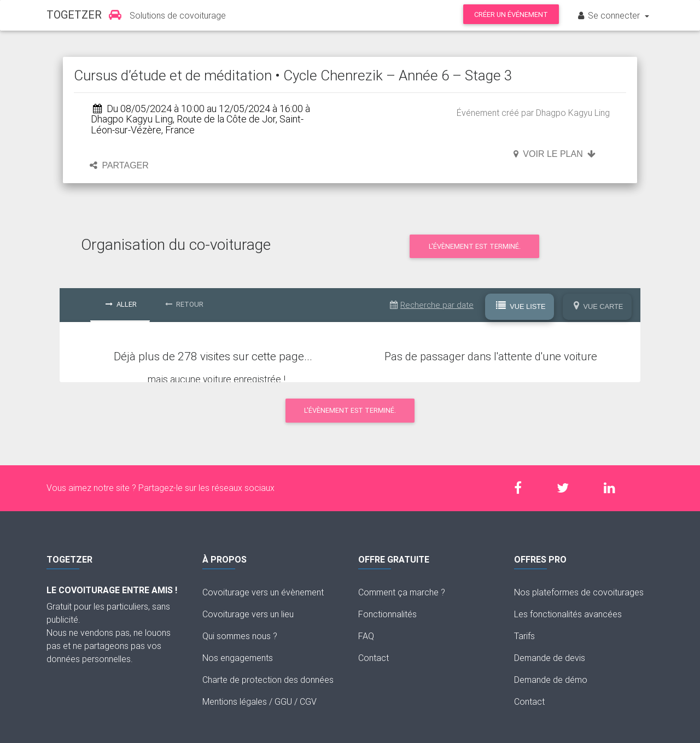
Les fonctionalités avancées (568, 614)
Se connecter (609, 15)
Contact (374, 658)
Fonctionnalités (387, 614)
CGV (308, 701)
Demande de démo (551, 680)
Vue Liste (521, 306)
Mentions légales (235, 701)
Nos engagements (238, 658)
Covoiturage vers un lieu (248, 614)
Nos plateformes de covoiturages (579, 592)
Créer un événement (511, 14)
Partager (119, 165)
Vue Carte (599, 306)
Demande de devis (550, 658)
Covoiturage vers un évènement (263, 592)
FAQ (366, 636)
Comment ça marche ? (402, 592)
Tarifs (524, 636)
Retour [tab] (184, 304)
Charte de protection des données (268, 680)
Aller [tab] (121, 304)
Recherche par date (432, 305)
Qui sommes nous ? (240, 636)
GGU (283, 701)
